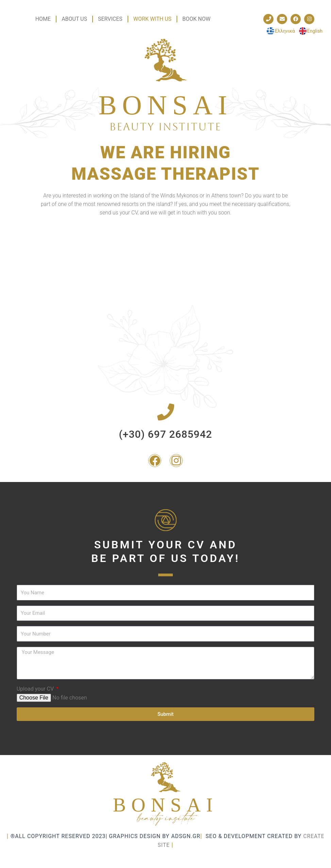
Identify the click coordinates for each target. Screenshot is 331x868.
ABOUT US (74, 19)
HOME (43, 19)
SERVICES (110, 19)
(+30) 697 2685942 (165, 434)
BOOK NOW (196, 19)
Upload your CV (36, 689)
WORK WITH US (152, 19)
